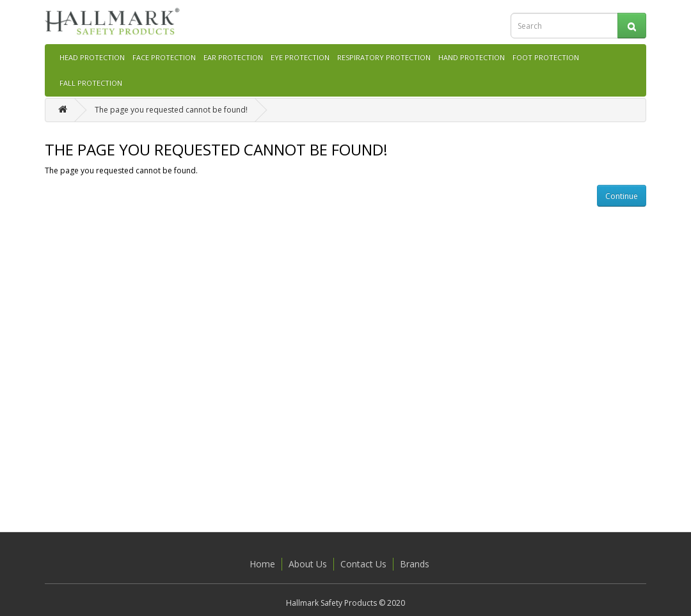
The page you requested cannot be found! (171, 110)
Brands (415, 564)
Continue (622, 196)
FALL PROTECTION (91, 83)
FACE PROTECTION (164, 57)
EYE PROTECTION (300, 57)
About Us (308, 564)
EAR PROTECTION (233, 57)
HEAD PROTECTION (92, 57)
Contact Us (363, 564)
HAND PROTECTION (472, 57)
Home (262, 564)
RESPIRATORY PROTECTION (384, 57)
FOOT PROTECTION (546, 57)
